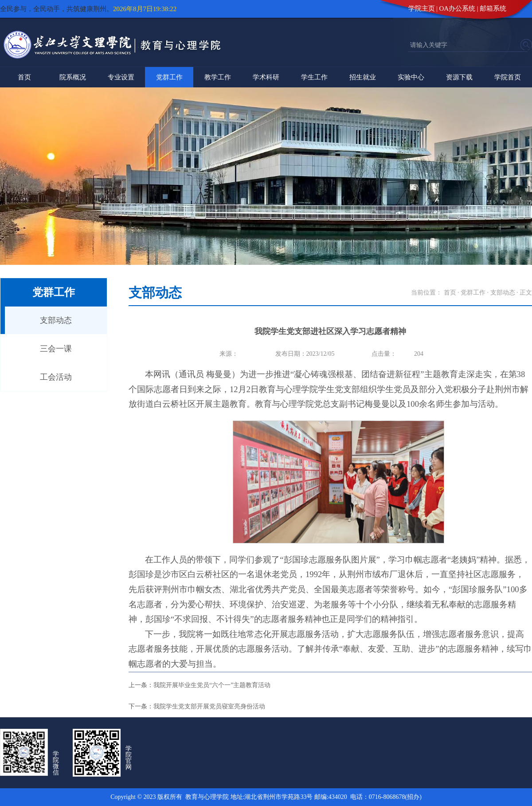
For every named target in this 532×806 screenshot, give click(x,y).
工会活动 (56, 377)
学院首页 (508, 77)
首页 (24, 77)
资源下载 (459, 77)
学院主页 (422, 8)
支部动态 (56, 320)
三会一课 (56, 349)
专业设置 (121, 77)
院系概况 (73, 77)
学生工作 (314, 77)
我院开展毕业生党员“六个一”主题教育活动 (212, 685)
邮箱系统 (493, 8)
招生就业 (363, 77)
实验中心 (411, 77)
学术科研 (266, 77)
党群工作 (169, 77)
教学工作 (218, 77)
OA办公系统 (458, 8)
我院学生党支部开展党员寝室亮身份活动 (209, 706)
